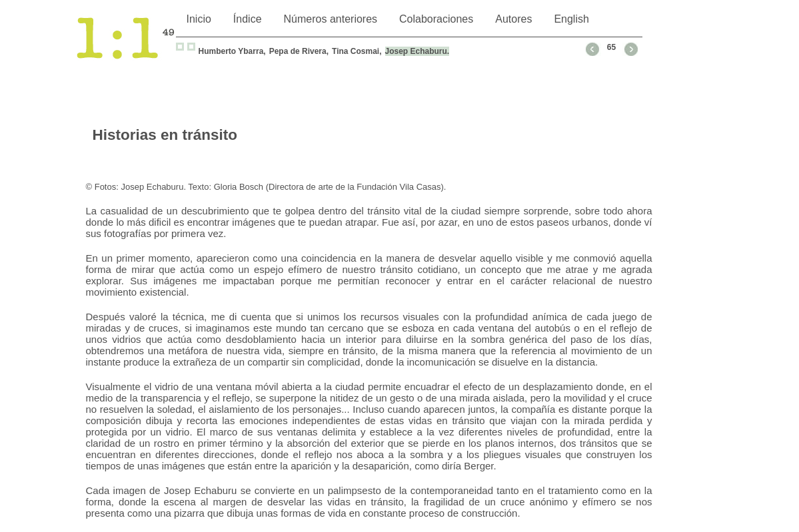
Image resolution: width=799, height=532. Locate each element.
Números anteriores (331, 19)
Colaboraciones (436, 19)
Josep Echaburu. (417, 51)
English (571, 19)
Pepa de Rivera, (299, 51)
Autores (513, 19)
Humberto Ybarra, (232, 51)
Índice (248, 19)
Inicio (199, 19)
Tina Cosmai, (357, 51)
